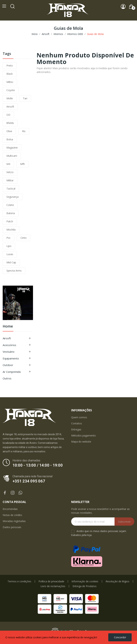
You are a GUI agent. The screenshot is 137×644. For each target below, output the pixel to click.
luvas (10, 254)
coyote (11, 90)
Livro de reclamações (53, 586)
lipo (9, 246)
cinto (24, 238)
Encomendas (10, 509)
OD (8, 115)
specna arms (14, 271)
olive (9, 131)
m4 (8, 164)
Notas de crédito (12, 515)
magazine (12, 148)
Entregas (76, 429)
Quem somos (79, 417)
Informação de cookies (85, 581)
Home (8, 327)
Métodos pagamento (83, 435)
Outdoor (8, 365)
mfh (22, 164)
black (10, 74)
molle (10, 98)
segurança (12, 197)
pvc (8, 238)
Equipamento (11, 358)
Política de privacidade (51, 581)
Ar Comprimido (12, 372)
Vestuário (9, 352)
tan (25, 98)
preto (10, 66)
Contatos (77, 423)
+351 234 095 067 (29, 481)
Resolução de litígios (117, 581)
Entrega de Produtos (85, 586)
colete (10, 205)
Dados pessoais (12, 527)
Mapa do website (81, 442)
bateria (11, 213)
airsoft (10, 107)
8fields (10, 123)
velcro (10, 172)
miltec (10, 82)
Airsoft (7, 338)
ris (24, 131)
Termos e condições (19, 581)
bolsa (10, 139)
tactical (11, 189)
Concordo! (120, 637)
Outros (7, 378)
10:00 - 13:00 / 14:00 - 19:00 (38, 465)
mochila (11, 230)
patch (10, 221)
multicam (12, 156)
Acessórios (9, 345)
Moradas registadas (14, 521)
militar (10, 180)
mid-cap (11, 262)
